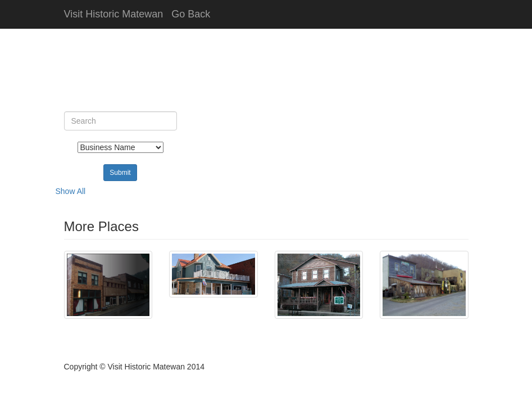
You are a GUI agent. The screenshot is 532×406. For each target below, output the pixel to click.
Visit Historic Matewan (114, 14)
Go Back (191, 14)
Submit (120, 173)
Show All (71, 191)
